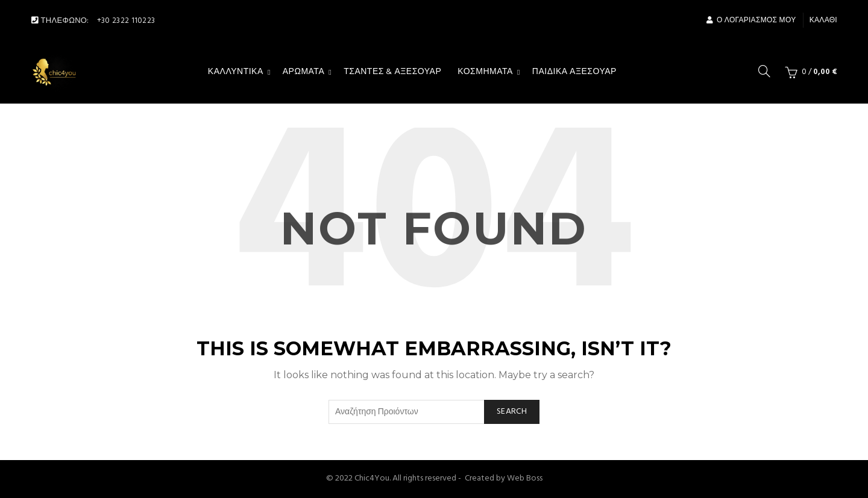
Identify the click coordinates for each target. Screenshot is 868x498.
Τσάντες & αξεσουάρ (392, 72)
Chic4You (372, 478)
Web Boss (525, 478)
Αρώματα (303, 72)
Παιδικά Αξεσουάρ (574, 72)
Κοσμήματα (485, 72)
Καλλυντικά (236, 72)
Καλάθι (823, 20)
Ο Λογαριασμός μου (751, 20)
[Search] (764, 71)
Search (512, 412)
